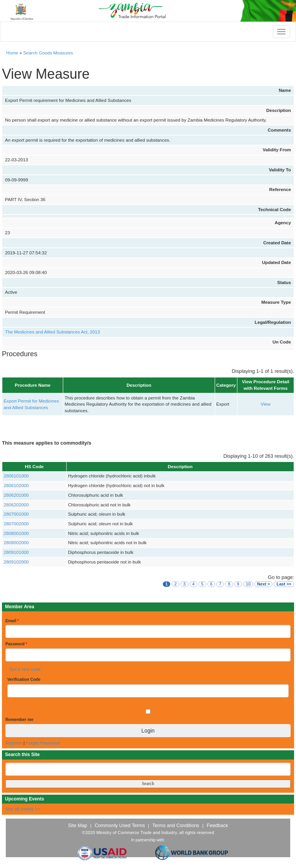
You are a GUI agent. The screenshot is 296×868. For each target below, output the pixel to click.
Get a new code (25, 669)
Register (14, 743)
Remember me (19, 719)
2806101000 (16, 476)
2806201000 (16, 495)
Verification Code (24, 679)
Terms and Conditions (176, 826)
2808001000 (16, 533)
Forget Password (43, 743)
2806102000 (16, 485)
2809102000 (16, 562)
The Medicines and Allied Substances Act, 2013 (52, 332)
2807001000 (16, 514)
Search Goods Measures (48, 53)
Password (16, 644)
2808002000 (16, 542)
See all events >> (23, 809)
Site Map (77, 826)
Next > (263, 584)
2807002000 (16, 524)
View (266, 404)
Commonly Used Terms (119, 826)
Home (12, 53)
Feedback (217, 826)
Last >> (284, 584)
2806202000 (16, 505)
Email (12, 621)
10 (248, 584)
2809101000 (16, 552)
